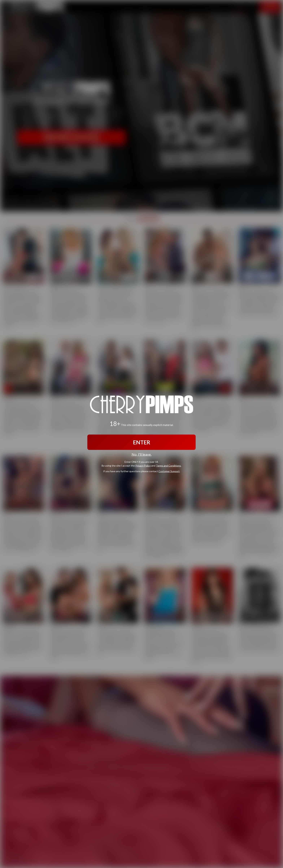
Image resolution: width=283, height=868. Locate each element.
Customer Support (169, 471)
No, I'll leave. (142, 454)
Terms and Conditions (168, 465)
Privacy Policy (143, 465)
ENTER (142, 442)
